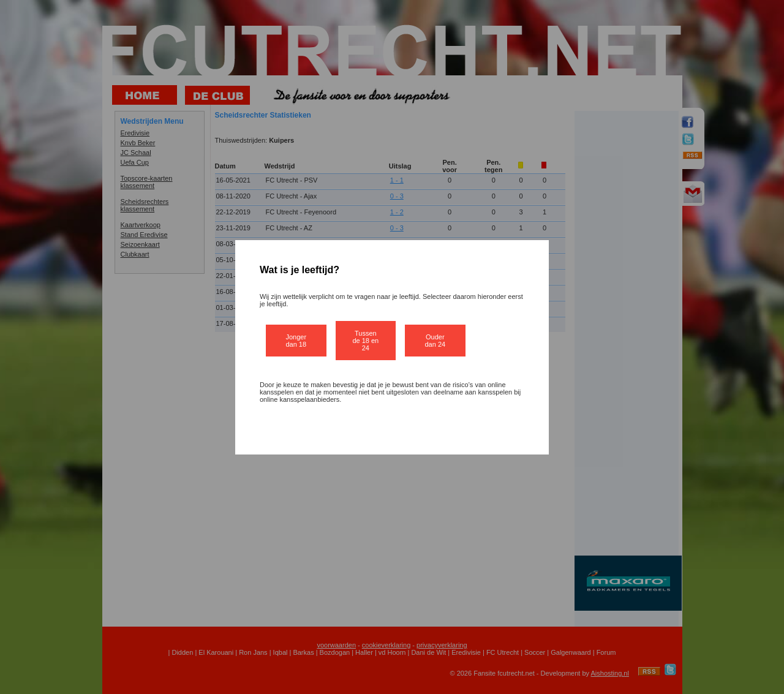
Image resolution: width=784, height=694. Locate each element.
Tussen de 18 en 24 (365, 341)
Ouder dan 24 (435, 341)
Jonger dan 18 (296, 341)
